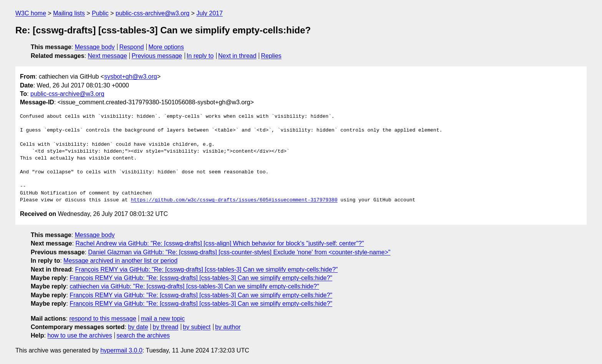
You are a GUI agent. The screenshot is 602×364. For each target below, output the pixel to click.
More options (166, 47)
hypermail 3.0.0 (121, 350)
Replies (271, 56)
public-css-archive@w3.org (152, 13)
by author (228, 327)
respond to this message (103, 319)
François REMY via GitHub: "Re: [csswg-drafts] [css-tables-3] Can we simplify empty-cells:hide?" (207, 269)
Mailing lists (69, 13)
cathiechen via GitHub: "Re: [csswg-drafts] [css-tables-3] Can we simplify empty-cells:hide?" (194, 286)
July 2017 (210, 13)
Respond (132, 47)
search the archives (143, 335)
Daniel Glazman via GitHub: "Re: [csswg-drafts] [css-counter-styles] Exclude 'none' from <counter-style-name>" (239, 252)
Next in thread (237, 56)
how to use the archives (80, 335)
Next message (107, 56)
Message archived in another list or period (120, 261)
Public (100, 13)
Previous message (157, 56)
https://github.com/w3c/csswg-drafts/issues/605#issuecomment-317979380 (234, 200)
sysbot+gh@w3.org (131, 77)
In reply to (200, 56)
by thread (166, 327)
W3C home (31, 13)
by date (138, 327)
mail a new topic (163, 319)
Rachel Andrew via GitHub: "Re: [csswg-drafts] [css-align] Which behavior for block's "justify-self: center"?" (220, 243)
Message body (95, 47)
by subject (197, 327)
